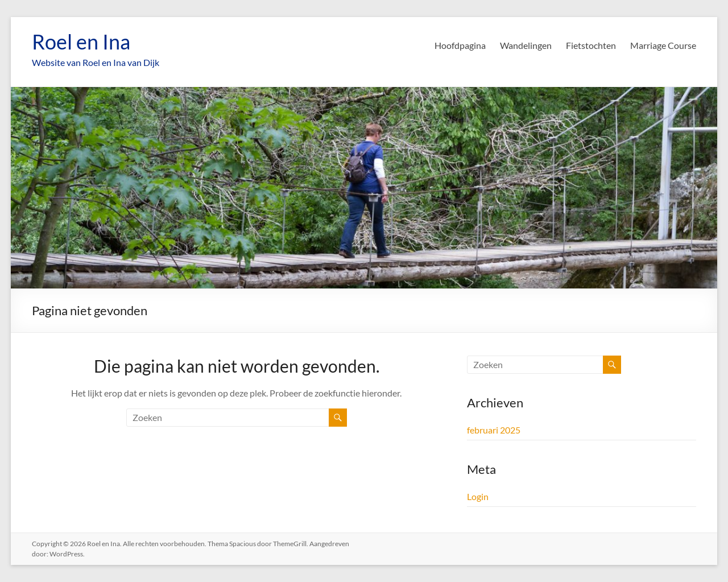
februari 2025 (494, 430)
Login (478, 496)
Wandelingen (526, 45)
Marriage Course (663, 45)
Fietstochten (591, 45)
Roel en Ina (81, 42)
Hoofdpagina (460, 45)
